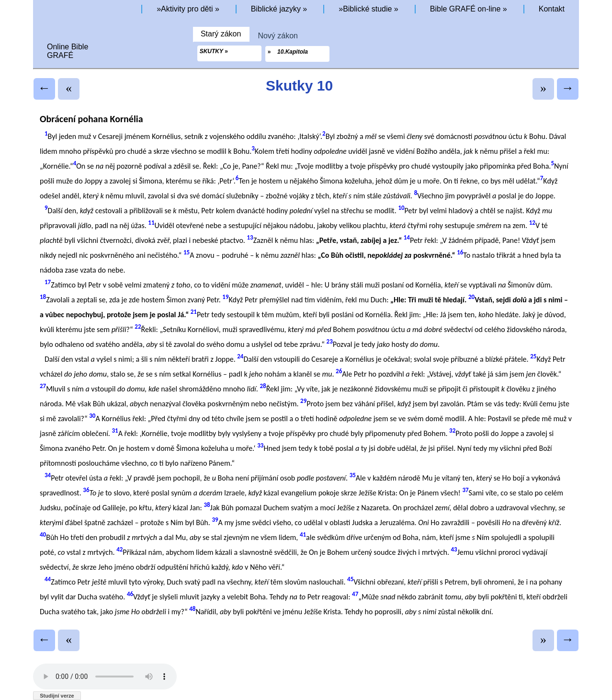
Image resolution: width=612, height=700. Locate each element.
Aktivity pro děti (187, 9)
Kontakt (552, 9)
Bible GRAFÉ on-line (465, 9)
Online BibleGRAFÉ (68, 51)
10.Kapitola (292, 52)
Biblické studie (367, 9)
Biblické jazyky (276, 9)
